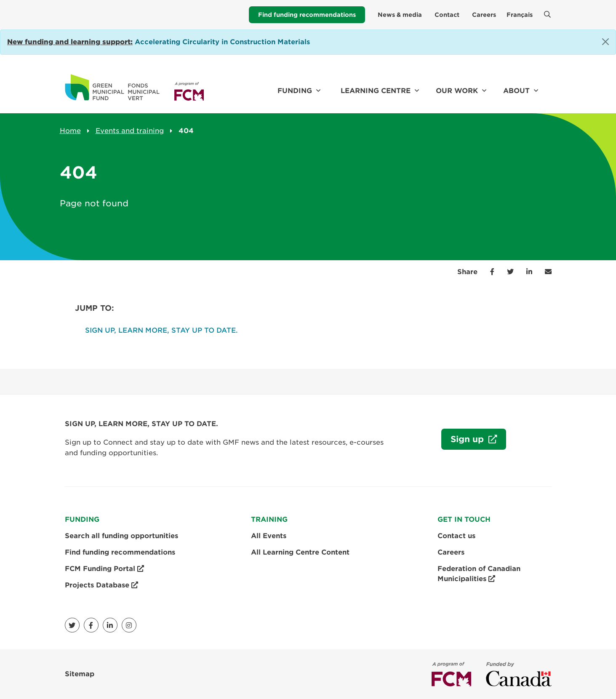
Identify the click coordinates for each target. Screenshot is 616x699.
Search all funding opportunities (121, 536)
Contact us (456, 536)
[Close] (605, 42)
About (516, 91)
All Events (269, 536)
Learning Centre (376, 91)
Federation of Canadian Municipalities (479, 574)
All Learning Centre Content (300, 552)
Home (70, 131)
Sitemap (80, 674)
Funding (295, 91)
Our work (457, 91)
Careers (484, 15)
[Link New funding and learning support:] (70, 42)
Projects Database (101, 585)
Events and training (130, 131)
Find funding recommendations (307, 15)
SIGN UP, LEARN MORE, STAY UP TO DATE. (161, 330)
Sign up (464, 441)
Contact (447, 15)
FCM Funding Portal (104, 569)
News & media (400, 15)
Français (520, 15)
